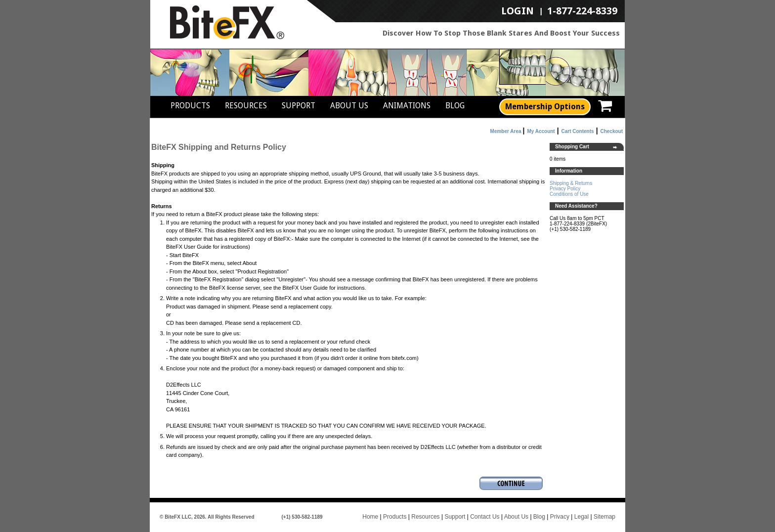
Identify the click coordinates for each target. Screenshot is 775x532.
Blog (455, 106)
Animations (407, 106)
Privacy (560, 517)
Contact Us (485, 517)
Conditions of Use (569, 194)
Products (190, 106)
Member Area (506, 131)
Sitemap (604, 517)
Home (370, 517)
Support (299, 106)
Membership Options (545, 107)
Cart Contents (578, 131)
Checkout (611, 131)
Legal (581, 517)
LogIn (517, 11)
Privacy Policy (565, 189)
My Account (541, 131)
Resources (246, 106)
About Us (349, 106)
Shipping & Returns (571, 183)
